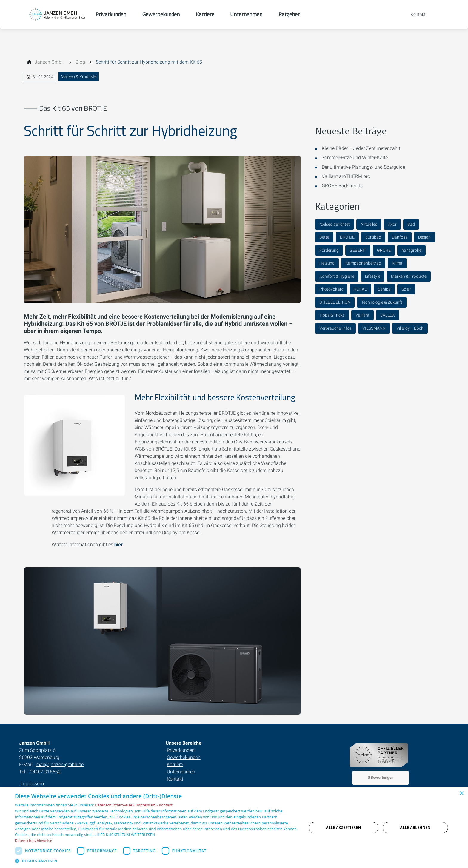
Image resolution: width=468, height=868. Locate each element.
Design (424, 237)
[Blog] (80, 62)
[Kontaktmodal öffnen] (414, 14)
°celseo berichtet (335, 224)
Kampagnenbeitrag (363, 263)
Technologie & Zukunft (382, 302)
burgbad (373, 237)
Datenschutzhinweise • (115, 805)
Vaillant (362, 315)
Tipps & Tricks (332, 315)
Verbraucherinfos (335, 328)
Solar (406, 289)
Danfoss (400, 237)
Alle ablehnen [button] (415, 828)
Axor (392, 224)
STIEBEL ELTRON (335, 302)
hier (118, 544)
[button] (156, 861)
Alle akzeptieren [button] (344, 828)
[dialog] (234, 828)
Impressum (32, 784)
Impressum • (147, 805)
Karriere (175, 765)
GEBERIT (358, 250)
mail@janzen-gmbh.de (60, 765)
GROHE (384, 250)
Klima (397, 263)
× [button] (461, 794)
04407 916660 (45, 772)
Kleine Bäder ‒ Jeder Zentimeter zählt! (362, 148)
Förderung (329, 250)
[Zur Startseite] (57, 14)
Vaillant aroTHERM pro (346, 176)
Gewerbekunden (184, 757)
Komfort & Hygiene (337, 276)
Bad (411, 224)
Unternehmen (181, 772)
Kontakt (175, 779)
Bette (324, 237)
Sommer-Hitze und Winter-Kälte (355, 158)
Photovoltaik (331, 289)
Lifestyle (373, 276)
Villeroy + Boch (410, 328)
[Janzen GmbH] (50, 62)
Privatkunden (181, 750)
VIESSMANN (374, 328)
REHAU (360, 289)
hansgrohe (411, 250)
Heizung (327, 263)
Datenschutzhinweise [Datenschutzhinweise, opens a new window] (34, 841)
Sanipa (384, 289)
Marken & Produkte (79, 76)
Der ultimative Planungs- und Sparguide (363, 167)
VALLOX (388, 315)
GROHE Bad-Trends (342, 186)
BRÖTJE (347, 237)
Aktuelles (369, 224)
